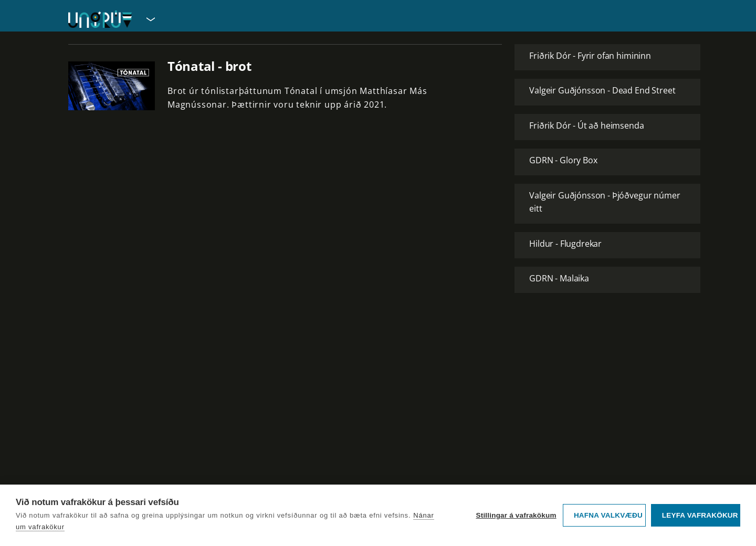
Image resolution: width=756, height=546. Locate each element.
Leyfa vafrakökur (700, 515)
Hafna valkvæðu (608, 515)
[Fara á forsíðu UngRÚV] (100, 19)
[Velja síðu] (150, 19)
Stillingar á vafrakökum (516, 515)
